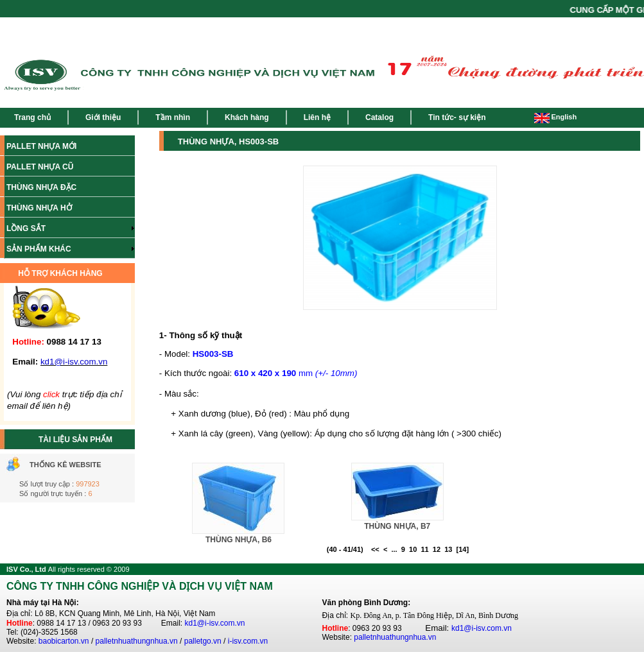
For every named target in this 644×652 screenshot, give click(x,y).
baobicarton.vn (64, 641)
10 (413, 549)
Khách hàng (247, 117)
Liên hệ (317, 117)
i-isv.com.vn (248, 641)
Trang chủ (32, 117)
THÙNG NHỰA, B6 (239, 540)
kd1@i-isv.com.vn (215, 623)
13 (448, 549)
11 (424, 549)
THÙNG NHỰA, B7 (397, 526)
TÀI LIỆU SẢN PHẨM (75, 440)
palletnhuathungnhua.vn (137, 641)
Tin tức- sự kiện (457, 117)
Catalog (379, 117)
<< (375, 549)
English (555, 117)
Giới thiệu (103, 117)
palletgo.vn (203, 641)
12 (437, 549)
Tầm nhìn (173, 117)
